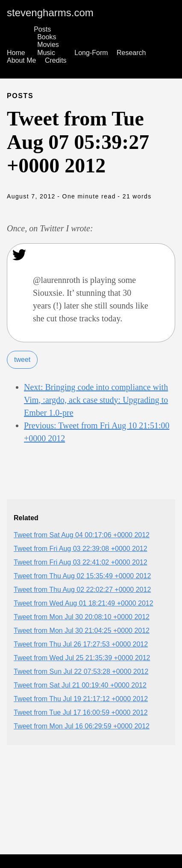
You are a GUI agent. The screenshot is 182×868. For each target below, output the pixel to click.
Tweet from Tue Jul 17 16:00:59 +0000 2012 (81, 712)
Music (46, 53)
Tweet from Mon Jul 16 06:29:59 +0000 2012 (82, 726)
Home (16, 53)
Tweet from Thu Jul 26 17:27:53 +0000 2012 (81, 644)
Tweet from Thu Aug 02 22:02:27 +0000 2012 (82, 590)
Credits (56, 60)
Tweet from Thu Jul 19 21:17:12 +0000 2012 (81, 699)
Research (131, 53)
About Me (21, 60)
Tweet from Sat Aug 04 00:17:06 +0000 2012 (82, 535)
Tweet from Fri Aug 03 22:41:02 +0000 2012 (81, 562)
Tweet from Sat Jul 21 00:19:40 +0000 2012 (80, 685)
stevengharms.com (50, 13)
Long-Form (91, 53)
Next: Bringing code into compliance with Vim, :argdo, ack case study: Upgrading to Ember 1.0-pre (96, 400)
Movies (48, 45)
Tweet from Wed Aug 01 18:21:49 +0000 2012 (84, 603)
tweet (22, 360)
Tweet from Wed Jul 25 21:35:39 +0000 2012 (82, 658)
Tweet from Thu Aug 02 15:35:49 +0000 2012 (82, 576)
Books (47, 37)
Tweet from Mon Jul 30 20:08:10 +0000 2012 (82, 617)
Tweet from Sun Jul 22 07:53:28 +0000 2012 (81, 671)
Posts (42, 29)
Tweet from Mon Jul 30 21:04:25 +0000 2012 (82, 631)
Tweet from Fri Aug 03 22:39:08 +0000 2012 (81, 549)
